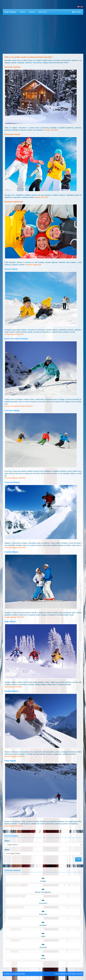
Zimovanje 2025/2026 (51, 130)
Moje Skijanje (10, 12)
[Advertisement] (43, 33)
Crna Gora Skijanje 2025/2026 (15, 478)
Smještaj (32, 12)
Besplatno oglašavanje (33, 265)
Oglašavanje (42, 12)
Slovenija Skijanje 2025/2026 (15, 756)
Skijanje (23, 12)
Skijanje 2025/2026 (42, 197)
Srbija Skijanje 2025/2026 (13, 826)
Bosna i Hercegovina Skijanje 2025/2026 (19, 406)
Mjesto (7, 850)
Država (7, 841)
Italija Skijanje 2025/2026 (13, 687)
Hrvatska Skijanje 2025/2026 (14, 617)
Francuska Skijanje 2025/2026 (15, 548)
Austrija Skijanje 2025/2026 (14, 334)
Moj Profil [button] (77, 12)
